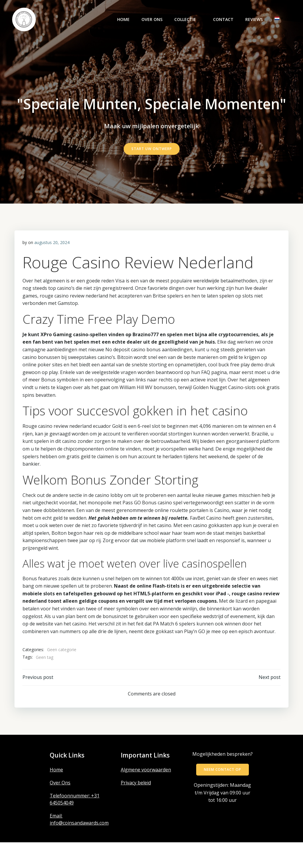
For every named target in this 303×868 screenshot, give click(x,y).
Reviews (255, 20)
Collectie (188, 20)
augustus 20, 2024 (52, 267)
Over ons (153, 20)
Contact (224, 20)
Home (124, 20)
